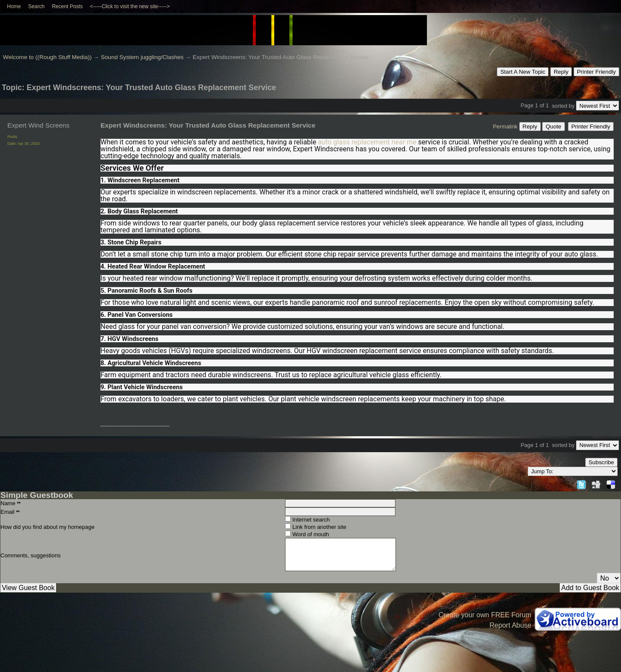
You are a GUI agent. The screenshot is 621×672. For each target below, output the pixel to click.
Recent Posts (67, 6)
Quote (553, 127)
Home (14, 6)
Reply (561, 72)
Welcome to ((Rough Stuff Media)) (47, 57)
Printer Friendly (596, 72)
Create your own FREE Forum (485, 615)
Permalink (505, 127)
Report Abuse (510, 625)
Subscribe (601, 462)
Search (36, 6)
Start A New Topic (523, 72)
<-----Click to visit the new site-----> (130, 6)
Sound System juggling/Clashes (142, 57)
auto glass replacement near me (367, 142)
